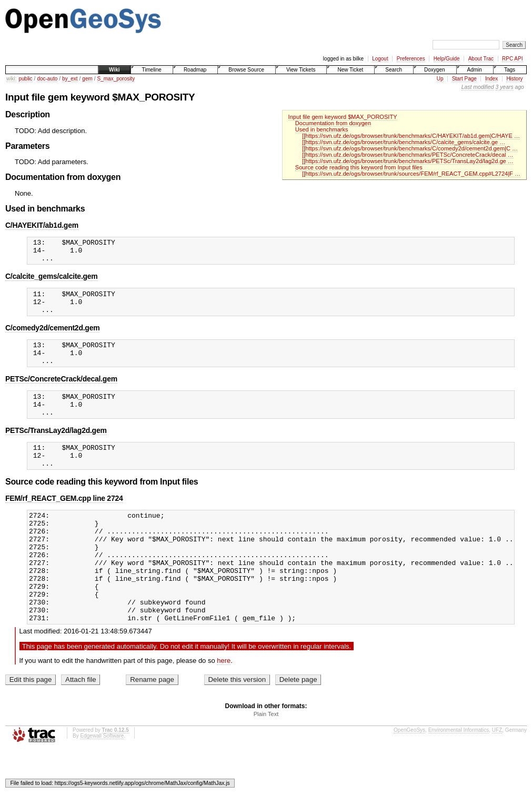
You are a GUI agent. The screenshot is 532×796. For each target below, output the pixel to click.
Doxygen (434, 70)
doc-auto (47, 79)
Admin (475, 70)
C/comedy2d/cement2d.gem (52, 337)
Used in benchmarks (322, 129)
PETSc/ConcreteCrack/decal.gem (61, 393)
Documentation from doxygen (333, 123)
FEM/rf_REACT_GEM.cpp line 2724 (64, 522)
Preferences (411, 59)
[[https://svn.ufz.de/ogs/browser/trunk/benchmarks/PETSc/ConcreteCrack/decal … (408, 155)
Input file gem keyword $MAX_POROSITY (343, 117)
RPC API (512, 59)
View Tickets (301, 70)
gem (87, 79)
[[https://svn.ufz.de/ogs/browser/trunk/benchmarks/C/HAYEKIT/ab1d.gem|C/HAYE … (411, 136)
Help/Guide (447, 59)
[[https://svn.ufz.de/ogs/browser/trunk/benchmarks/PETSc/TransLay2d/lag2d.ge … (408, 161)
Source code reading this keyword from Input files (359, 167)
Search (394, 70)
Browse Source (246, 70)
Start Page (464, 79)
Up (440, 79)
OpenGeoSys (409, 776)
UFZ (497, 776)
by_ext (70, 79)
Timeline (151, 70)
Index (491, 79)
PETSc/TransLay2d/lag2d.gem (56, 449)
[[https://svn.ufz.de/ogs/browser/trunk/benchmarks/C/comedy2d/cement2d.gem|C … (410, 148)
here (224, 706)
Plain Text (266, 760)
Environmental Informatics (459, 776)
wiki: (11, 79)
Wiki (114, 70)
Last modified (478, 87)
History (514, 79)
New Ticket (350, 70)
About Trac (481, 59)
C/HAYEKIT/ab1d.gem (42, 225)
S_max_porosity (116, 79)
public (25, 79)
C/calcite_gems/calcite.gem (52, 281)
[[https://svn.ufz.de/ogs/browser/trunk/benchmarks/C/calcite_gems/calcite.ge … (404, 142)
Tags (510, 70)
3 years (505, 87)
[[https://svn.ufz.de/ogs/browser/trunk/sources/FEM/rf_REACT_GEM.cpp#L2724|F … (411, 174)
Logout (380, 59)
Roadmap (195, 70)
